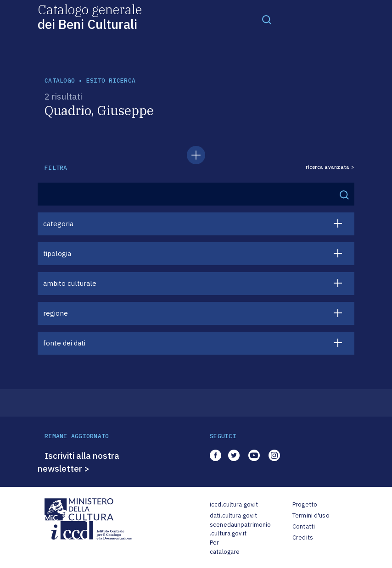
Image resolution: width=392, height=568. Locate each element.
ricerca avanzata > (330, 167)
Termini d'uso (311, 515)
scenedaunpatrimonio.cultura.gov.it (240, 529)
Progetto (305, 504)
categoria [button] (58, 224)
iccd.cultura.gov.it (234, 504)
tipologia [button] (57, 253)
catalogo (60, 81)
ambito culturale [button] (70, 283)
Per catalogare (225, 547)
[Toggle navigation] (267, 19)
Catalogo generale (90, 16)
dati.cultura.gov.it (233, 515)
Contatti (304, 526)
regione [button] (56, 313)
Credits (303, 537)
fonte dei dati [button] (64, 343)
